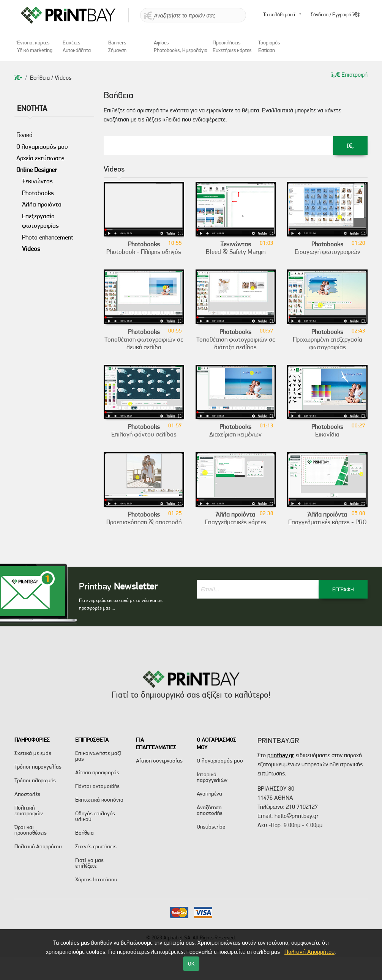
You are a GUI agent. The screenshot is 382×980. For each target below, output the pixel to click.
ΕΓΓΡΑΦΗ (343, 589)
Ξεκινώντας (37, 181)
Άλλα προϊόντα (42, 204)
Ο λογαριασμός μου (42, 147)
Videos (31, 249)
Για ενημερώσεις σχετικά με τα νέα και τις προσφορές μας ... (121, 604)
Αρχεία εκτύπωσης (40, 158)
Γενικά (24, 135)
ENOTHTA (32, 108)
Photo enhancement (48, 237)
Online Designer (37, 170)
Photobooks (38, 193)
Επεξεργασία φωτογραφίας (40, 221)
